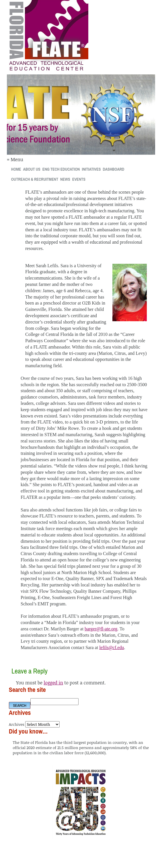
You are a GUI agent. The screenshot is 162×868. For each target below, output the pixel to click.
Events (79, 179)
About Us (32, 169)
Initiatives (91, 169)
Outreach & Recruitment (35, 179)
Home (16, 169)
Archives (17, 724)
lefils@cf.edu (112, 647)
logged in (53, 683)
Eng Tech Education (61, 169)
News (65, 179)
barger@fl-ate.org (101, 629)
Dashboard (113, 169)
